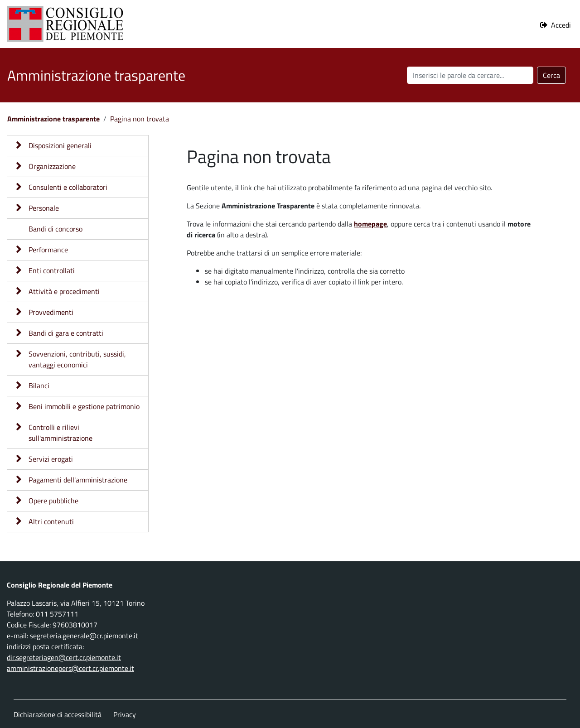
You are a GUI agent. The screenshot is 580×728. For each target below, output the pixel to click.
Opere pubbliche (53, 501)
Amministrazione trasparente (53, 119)
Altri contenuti (51, 521)
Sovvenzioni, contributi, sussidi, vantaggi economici (77, 359)
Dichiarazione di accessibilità (58, 714)
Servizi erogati (51, 459)
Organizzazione (52, 166)
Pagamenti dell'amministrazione (78, 480)
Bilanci (39, 386)
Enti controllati (52, 270)
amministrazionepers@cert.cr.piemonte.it (70, 668)
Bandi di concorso (56, 229)
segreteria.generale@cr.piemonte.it (84, 636)
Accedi (561, 25)
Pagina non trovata (140, 119)
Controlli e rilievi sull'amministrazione (60, 433)
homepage (370, 224)
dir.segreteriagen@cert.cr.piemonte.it (64, 657)
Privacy (125, 714)
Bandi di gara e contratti (66, 333)
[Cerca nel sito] (470, 75)
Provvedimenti (51, 312)
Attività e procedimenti (64, 291)
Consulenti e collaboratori (68, 187)
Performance (48, 250)
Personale (44, 208)
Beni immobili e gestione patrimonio (84, 406)
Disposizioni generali (60, 145)
